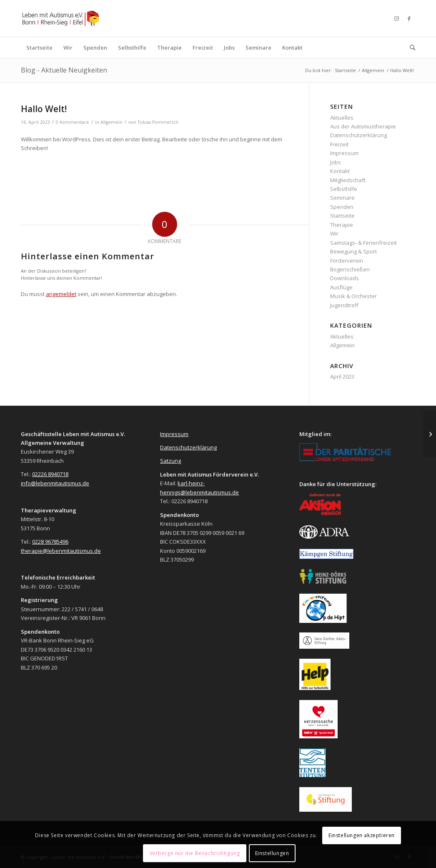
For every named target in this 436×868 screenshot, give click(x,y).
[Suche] (410, 48)
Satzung (170, 461)
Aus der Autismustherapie (363, 126)
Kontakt (340, 171)
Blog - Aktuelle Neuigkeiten (64, 70)
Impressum (344, 153)
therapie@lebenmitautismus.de (61, 551)
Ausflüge (341, 287)
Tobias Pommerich (158, 122)
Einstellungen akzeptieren (362, 835)
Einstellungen (272, 853)
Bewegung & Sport (353, 251)
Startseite (342, 216)
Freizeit (339, 144)
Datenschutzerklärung (358, 135)
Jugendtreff (344, 305)
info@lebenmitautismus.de (55, 483)
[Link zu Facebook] (409, 18)
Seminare (342, 198)
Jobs (336, 162)
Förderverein (347, 261)
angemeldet (61, 294)
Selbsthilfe (344, 189)
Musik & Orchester (353, 296)
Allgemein (112, 122)
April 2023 (342, 376)
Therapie (342, 225)
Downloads (345, 278)
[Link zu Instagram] (396, 18)
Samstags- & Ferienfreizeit (363, 243)
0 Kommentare (73, 122)
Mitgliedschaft (348, 180)
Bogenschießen (350, 269)
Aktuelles (342, 118)
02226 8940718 (50, 474)
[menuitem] (39, 48)
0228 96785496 (50, 542)
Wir (334, 233)
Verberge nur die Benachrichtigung (195, 853)
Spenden (342, 207)
